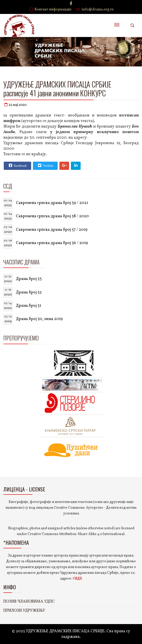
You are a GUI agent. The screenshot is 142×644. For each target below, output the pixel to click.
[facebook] (71, 4)
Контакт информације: (53, 10)
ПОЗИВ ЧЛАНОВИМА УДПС (29, 602)
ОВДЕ (77, 579)
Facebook (17, 165)
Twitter (45, 165)
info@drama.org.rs (98, 10)
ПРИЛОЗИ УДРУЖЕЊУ (24, 611)
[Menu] (117, 25)
